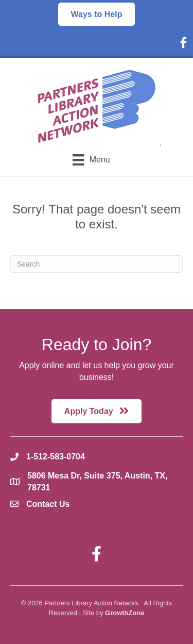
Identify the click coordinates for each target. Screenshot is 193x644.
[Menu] (91, 160)
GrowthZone (125, 613)
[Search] (97, 264)
